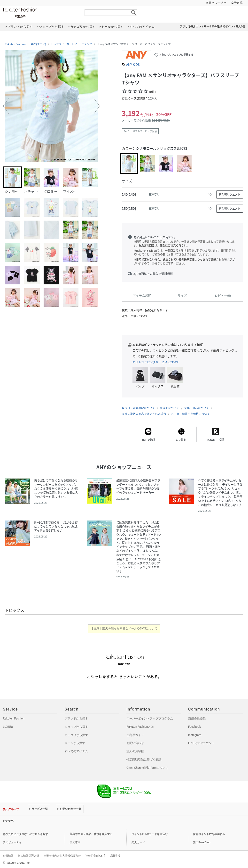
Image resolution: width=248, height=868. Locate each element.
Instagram (195, 735)
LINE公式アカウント (201, 743)
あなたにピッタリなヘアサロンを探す (26, 834)
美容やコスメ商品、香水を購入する (91, 834)
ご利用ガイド (135, 735)
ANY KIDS (133, 64)
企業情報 (8, 856)
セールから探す (75, 743)
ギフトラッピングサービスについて (156, 362)
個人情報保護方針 (29, 856)
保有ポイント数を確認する (209, 834)
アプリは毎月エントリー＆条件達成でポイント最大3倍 (212, 27)
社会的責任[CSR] (95, 856)
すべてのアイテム (76, 751)
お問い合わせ (135, 743)
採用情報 (115, 856)
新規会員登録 (197, 719)
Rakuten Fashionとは (140, 727)
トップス (56, 44)
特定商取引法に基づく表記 (144, 760)
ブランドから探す (76, 719)
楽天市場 (237, 3)
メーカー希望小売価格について (190, 414)
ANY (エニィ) (38, 44)
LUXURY (8, 727)
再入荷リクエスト (230, 194)
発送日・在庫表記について (138, 408)
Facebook (194, 727)
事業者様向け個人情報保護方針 (62, 856)
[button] (6, 106)
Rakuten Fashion (40, 13)
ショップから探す (76, 727)
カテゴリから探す (76, 735)
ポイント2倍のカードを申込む (150, 834)
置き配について (170, 408)
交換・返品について (197, 408)
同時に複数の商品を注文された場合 (144, 414)
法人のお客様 (135, 751)
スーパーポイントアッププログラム (150, 719)
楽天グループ (214, 3)
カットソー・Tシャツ (79, 44)
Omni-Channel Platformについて (147, 768)
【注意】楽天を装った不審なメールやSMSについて (124, 628)
